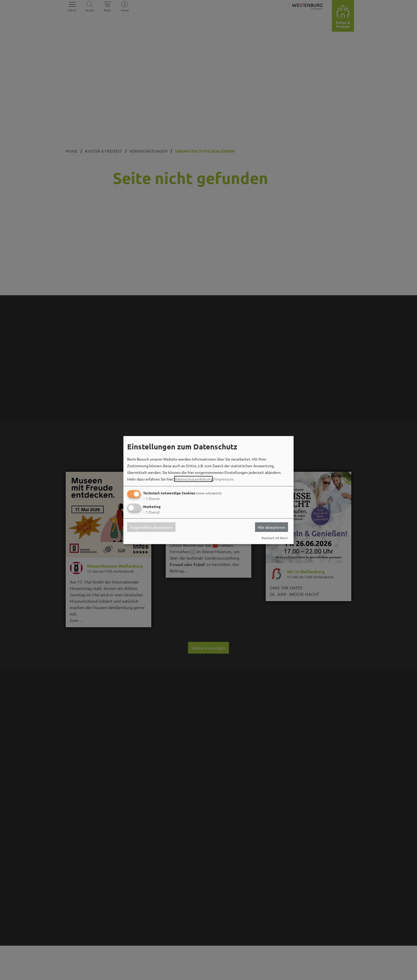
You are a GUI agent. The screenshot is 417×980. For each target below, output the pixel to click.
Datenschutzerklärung (193, 479)
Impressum (224, 479)
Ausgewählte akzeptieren (151, 527)
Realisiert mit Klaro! (275, 538)
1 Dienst (151, 498)
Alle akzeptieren (272, 527)
